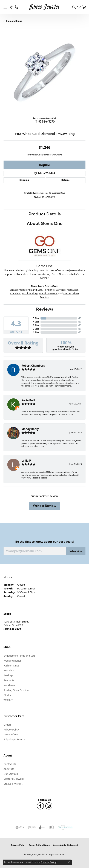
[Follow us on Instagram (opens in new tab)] (49, 806)
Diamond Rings (14, 21)
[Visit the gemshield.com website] (65, 827)
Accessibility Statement (65, 845)
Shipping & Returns (15, 739)
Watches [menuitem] (8, 700)
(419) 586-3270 (45, 122)
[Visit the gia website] (20, 827)
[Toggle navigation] (5, 7)
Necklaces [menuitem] (9, 685)
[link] (11, 7)
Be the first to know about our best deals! (45, 542)
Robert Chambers (33, 366)
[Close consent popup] (69, 862)
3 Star (36, 325)
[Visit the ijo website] (32, 827)
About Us (9, 769)
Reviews (45, 309)
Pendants (49, 290)
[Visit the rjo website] (51, 827)
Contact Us (10, 764)
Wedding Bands (48, 293)
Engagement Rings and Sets (26, 290)
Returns (65, 180)
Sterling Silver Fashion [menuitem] (16, 690)
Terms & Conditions (39, 845)
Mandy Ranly (30, 429)
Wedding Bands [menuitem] (12, 661)
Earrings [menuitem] (8, 675)
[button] (74, 7)
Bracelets (15, 293)
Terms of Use (11, 734)
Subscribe (76, 551)
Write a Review (44, 506)
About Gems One (45, 223)
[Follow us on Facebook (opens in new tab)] (40, 806)
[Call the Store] (12, 629)
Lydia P (26, 461)
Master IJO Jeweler (14, 779)
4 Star (36, 322)
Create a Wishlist (13, 784)
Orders (7, 725)
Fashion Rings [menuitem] (11, 666)
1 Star (36, 332)
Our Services (11, 774)
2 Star (36, 329)
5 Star (36, 318)
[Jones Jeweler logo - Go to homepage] (44, 7)
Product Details (45, 214)
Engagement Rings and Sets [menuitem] (19, 656)
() (80, 318)
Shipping (24, 180)
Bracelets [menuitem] (9, 670)
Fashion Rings (30, 293)
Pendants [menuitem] (9, 680)
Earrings (61, 290)
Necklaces (73, 290)
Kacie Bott (28, 400)
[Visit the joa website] (42, 827)
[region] (44, 73)
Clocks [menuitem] (7, 695)
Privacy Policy (11, 730)
